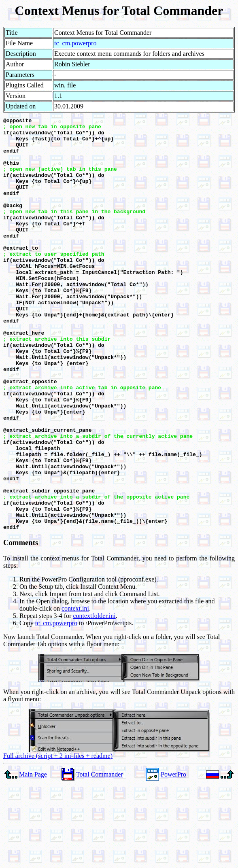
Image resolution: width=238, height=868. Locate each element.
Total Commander (100, 857)
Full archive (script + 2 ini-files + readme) (58, 838)
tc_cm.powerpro (75, 43)
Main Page (33, 857)
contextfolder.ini (94, 698)
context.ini (75, 691)
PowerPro (173, 857)
